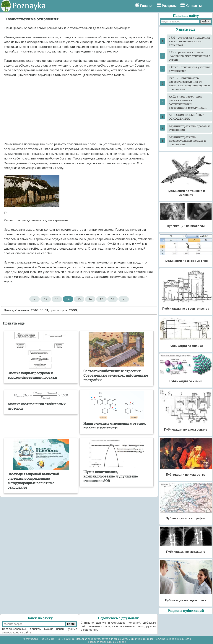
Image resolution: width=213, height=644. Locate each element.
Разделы (169, 6)
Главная (147, 6)
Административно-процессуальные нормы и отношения (187, 141)
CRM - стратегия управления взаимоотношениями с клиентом (190, 41)
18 (112, 299)
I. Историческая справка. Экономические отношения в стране (190, 56)
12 (46, 299)
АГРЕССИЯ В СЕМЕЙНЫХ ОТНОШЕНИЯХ (187, 117)
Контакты (194, 6)
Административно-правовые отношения (190, 128)
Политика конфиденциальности (173, 639)
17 (101, 299)
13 (57, 299)
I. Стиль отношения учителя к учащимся (189, 69)
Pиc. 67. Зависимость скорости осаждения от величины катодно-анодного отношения (189, 83)
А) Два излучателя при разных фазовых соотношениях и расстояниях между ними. (188, 102)
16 (90, 299)
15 (79, 299)
